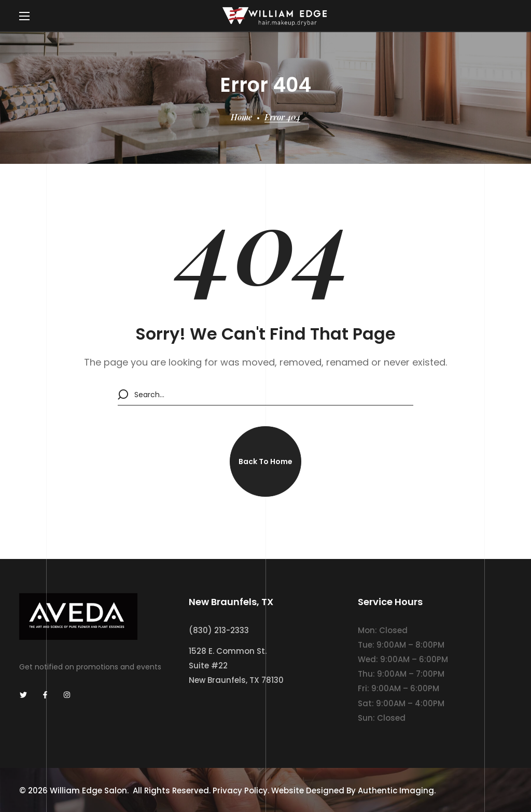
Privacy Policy (240, 790)
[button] (265, 461)
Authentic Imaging (396, 790)
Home (241, 117)
